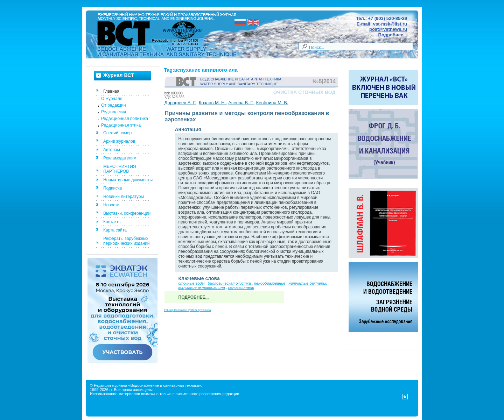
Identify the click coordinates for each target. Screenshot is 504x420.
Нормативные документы (128, 180)
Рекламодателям (120, 158)
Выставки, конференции (127, 213)
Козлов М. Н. (212, 103)
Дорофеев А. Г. (180, 103)
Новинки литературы (124, 197)
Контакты (112, 222)
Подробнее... (393, 35)
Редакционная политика (125, 119)
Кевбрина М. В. (272, 103)
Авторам (112, 150)
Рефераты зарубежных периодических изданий (127, 241)
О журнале (112, 99)
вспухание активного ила (202, 287)
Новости (111, 205)
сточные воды (192, 283)
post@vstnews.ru (388, 29)
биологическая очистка (229, 283)
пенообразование (270, 283)
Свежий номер (117, 133)
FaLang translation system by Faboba (188, 310)
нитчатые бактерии (308, 283)
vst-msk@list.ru (390, 24)
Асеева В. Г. (241, 103)
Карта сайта (115, 230)
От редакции (113, 105)
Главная (111, 91)
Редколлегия (114, 112)
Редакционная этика (121, 125)
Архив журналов (119, 141)
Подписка (113, 188)
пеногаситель (241, 287)
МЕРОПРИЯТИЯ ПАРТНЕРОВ (120, 169)
